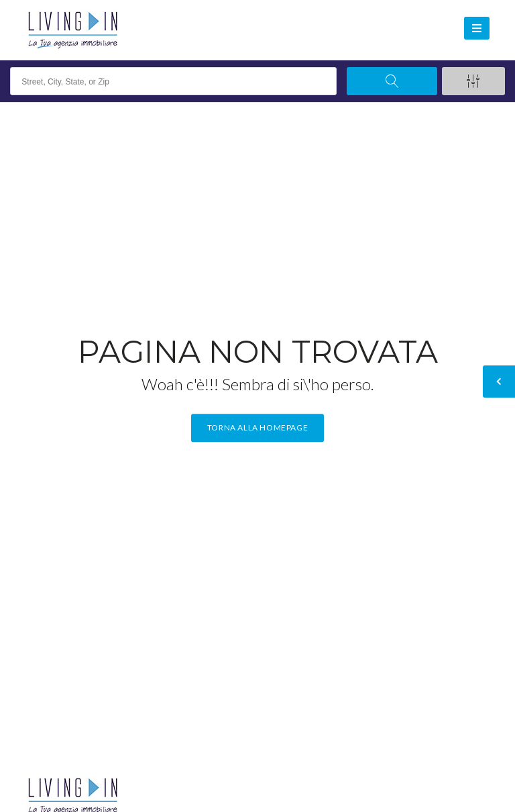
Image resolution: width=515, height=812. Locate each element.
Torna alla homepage (257, 428)
